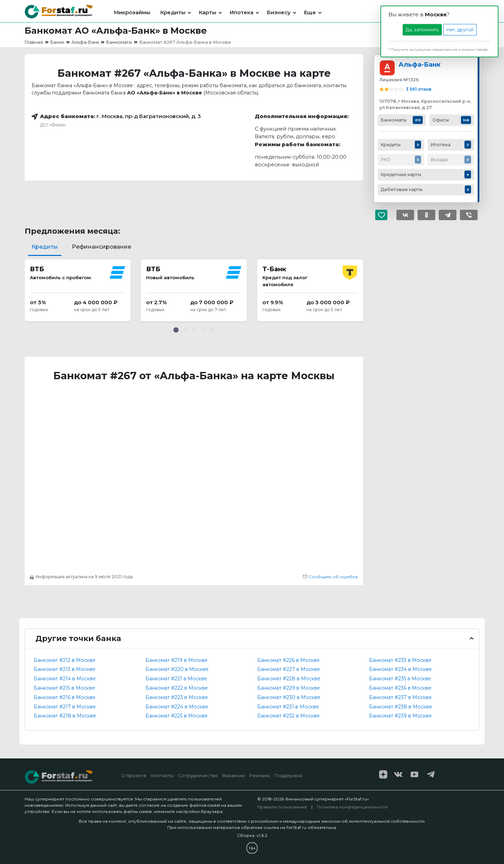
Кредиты (173, 12)
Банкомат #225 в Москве (177, 716)
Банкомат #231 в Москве (288, 707)
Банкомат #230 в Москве (289, 697)
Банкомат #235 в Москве (400, 679)
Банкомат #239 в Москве (400, 716)
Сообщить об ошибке (330, 577)
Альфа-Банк (419, 64)
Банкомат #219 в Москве (177, 660)
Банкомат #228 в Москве (289, 679)
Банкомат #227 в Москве (289, 669)
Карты (208, 12)
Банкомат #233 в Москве (400, 660)
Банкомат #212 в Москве (65, 660)
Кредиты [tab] (45, 247)
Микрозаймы (132, 12)
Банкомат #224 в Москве (177, 707)
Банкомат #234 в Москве (400, 669)
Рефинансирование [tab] (102, 247)
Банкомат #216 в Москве (65, 697)
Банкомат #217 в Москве (65, 707)
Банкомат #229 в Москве (289, 688)
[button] (176, 330)
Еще (310, 12)
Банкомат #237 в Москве (400, 697)
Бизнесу (279, 12)
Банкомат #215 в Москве (64, 688)
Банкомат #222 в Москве (177, 688)
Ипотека (242, 12)
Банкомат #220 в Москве (177, 669)
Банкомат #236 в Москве (400, 688)
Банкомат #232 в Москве (288, 716)
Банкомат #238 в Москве (401, 707)
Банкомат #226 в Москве (288, 660)
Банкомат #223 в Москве (177, 697)
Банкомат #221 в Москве (176, 679)
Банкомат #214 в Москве (65, 679)
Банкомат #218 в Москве (65, 716)
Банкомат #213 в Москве (65, 669)
